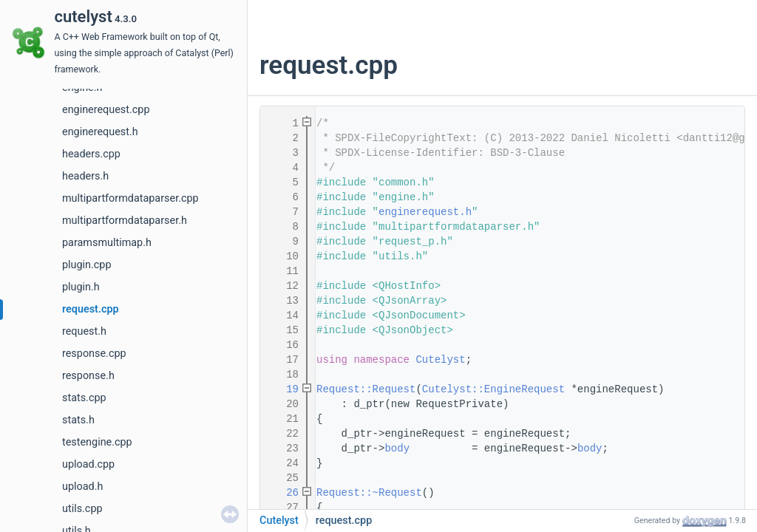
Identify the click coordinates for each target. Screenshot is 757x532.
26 (283, 493)
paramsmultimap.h (107, 243)
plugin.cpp (87, 265)
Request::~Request (369, 493)
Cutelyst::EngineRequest (493, 389)
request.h (84, 331)
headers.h (85, 176)
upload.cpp (88, 464)
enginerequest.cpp (106, 110)
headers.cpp (91, 154)
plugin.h (81, 287)
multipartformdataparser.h (125, 221)
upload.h (82, 487)
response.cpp (94, 354)
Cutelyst (440, 360)
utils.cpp (82, 509)
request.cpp (91, 309)
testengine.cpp (97, 442)
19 (283, 389)
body (397, 449)
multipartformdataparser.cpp (130, 198)
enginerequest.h (100, 132)
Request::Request (366, 389)
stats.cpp (84, 398)
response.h (88, 376)
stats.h (78, 420)
